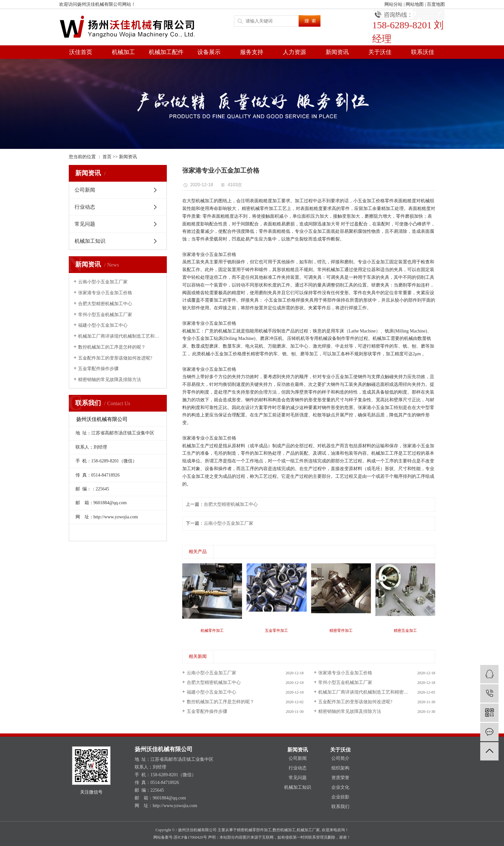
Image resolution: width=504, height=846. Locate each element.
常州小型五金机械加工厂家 (105, 315)
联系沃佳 (423, 52)
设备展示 (209, 52)
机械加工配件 (166, 52)
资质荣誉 (340, 778)
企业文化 (340, 787)
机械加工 (123, 52)
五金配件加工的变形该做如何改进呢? (115, 358)
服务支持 (252, 52)
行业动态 (85, 207)
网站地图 (415, 4)
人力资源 (294, 52)
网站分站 (393, 4)
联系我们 (340, 807)
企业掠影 (340, 797)
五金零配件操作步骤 (98, 369)
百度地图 (436, 4)
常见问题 (85, 224)
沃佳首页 (81, 52)
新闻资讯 (337, 52)
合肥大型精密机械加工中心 (105, 304)
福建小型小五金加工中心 (103, 325)
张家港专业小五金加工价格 (105, 293)
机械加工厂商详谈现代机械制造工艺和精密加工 (120, 336)
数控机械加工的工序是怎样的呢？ (112, 347)
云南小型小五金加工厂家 (103, 282)
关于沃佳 (380, 52)
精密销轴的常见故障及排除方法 (110, 380)
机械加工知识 (90, 241)
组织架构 (340, 768)
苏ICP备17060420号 (190, 837)
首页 (107, 157)
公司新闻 (85, 190)
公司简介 (340, 758)
